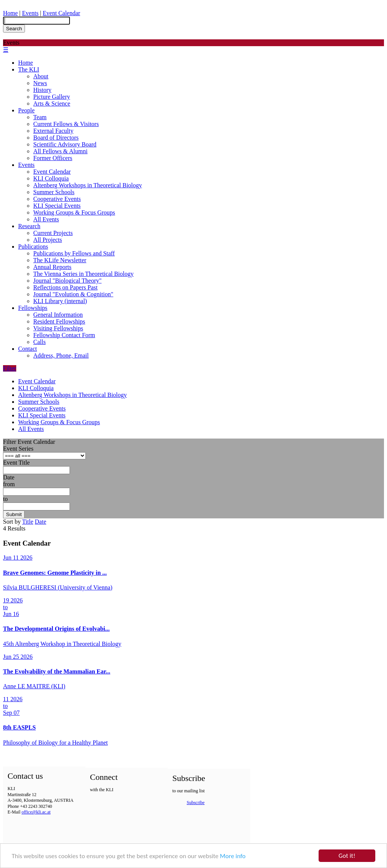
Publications (33, 247)
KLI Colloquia (51, 178)
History (42, 90)
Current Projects (53, 233)
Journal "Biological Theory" (67, 281)
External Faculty (53, 131)
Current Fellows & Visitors (66, 124)
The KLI (29, 69)
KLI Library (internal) (60, 301)
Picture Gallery (52, 97)
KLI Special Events (57, 206)
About (41, 76)
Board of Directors (56, 138)
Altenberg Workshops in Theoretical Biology (88, 185)
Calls (39, 342)
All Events (46, 219)
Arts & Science (52, 103)
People (26, 110)
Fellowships (33, 308)
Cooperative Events (57, 199)
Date (9, 477)
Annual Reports (52, 267)
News (40, 83)
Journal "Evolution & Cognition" (73, 294)
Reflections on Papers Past (65, 287)
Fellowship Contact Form (64, 335)
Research (29, 226)
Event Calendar (61, 13)
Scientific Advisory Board (65, 144)
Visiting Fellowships (58, 328)
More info (233, 857)
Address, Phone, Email (61, 355)
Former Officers (53, 158)
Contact (28, 349)
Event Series (18, 449)
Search (14, 29)
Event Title (16, 463)
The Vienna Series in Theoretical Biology (84, 274)
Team (40, 117)
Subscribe (196, 803)
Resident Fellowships (59, 321)
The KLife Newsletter (60, 260)
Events (30, 13)
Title (28, 522)
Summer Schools (54, 192)
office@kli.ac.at (36, 812)
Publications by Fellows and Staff (74, 253)
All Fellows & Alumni (60, 151)
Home (10, 13)
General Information (58, 315)
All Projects (48, 240)
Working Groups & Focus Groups (74, 212)
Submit (14, 514)
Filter (10, 368)
